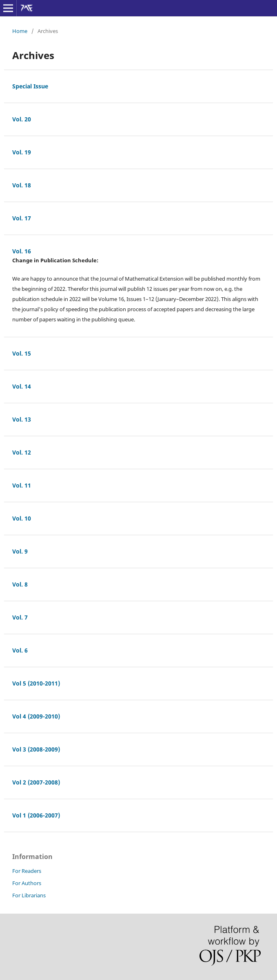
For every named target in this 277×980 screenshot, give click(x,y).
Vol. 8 (20, 584)
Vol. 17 (22, 218)
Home (20, 31)
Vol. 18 (22, 185)
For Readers (27, 871)
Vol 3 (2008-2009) (36, 749)
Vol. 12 (22, 452)
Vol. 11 (22, 485)
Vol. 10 (22, 518)
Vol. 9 (20, 551)
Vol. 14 (22, 386)
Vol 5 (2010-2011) (36, 683)
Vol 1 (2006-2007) (36, 815)
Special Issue (30, 86)
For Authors (27, 883)
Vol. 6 (20, 650)
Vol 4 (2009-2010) (36, 716)
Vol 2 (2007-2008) (36, 782)
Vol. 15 (22, 353)
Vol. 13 (22, 419)
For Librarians (29, 895)
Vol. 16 (22, 251)
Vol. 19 (22, 152)
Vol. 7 (20, 617)
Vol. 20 (22, 119)
